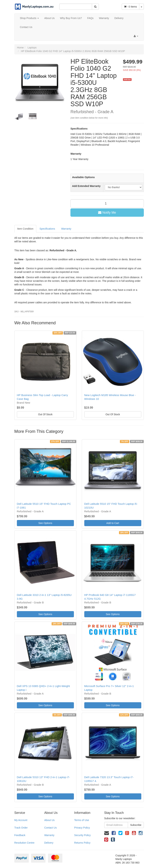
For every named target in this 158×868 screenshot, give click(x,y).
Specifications (47, 229)
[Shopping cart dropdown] (141, 7)
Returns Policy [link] (82, 843)
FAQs (90, 18)
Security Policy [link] (83, 835)
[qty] (107, 203)
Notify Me (107, 213)
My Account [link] (21, 820)
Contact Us (26, 27)
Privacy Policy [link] (82, 828)
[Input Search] (76, 7)
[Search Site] (95, 7)
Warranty (104, 18)
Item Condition (25, 229)
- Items (130, 7)
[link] (114, 833)
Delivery (119, 18)
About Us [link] (49, 820)
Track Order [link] (21, 828)
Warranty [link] (49, 835)
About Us (49, 18)
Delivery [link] (49, 843)
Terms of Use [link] (82, 820)
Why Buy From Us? (71, 18)
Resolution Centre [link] (24, 843)
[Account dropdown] (136, 36)
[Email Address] (116, 825)
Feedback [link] (20, 835)
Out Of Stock (45, 414)
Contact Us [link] (50, 828)
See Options (45, 523)
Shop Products (29, 18)
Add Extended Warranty (86, 186)
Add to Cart (113, 523)
